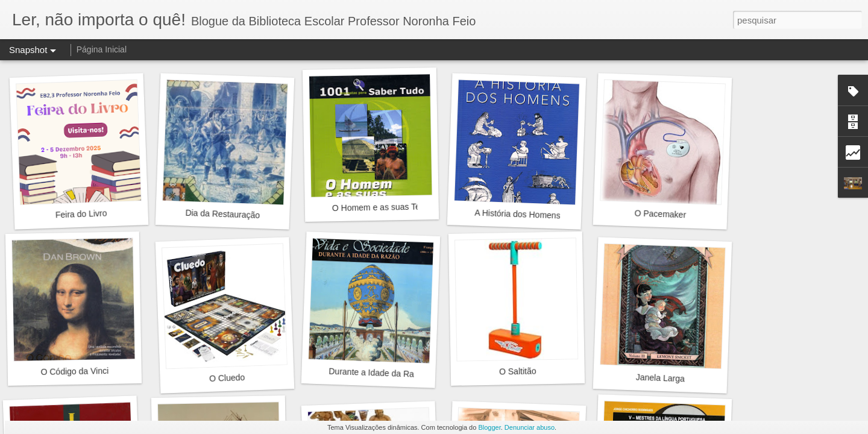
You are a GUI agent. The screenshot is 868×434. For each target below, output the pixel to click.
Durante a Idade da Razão (378, 373)
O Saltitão (518, 371)
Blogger (489, 427)
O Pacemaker (660, 214)
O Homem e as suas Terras (383, 207)
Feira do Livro (81, 214)
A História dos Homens (517, 214)
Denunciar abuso (530, 427)
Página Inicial (102, 49)
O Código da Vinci (74, 371)
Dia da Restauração (222, 214)
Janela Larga (660, 378)
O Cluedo (227, 378)
